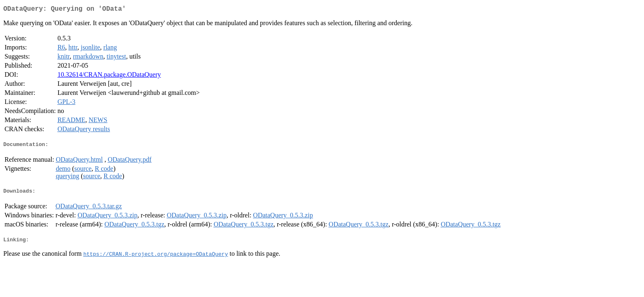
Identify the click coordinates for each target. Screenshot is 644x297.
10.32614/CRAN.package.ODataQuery (109, 76)
